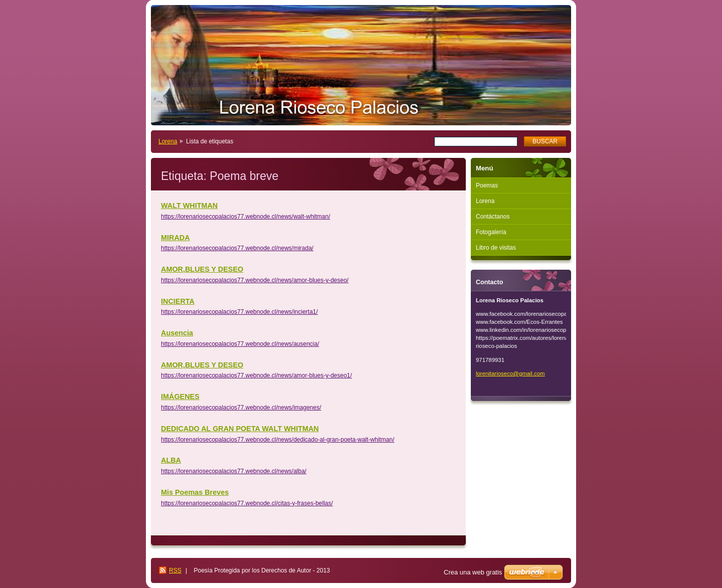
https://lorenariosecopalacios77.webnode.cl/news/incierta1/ (239, 312)
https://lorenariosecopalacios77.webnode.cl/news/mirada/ (237, 248)
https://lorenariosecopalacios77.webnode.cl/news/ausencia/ (240, 344)
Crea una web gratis (473, 572)
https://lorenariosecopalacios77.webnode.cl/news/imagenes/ (241, 408)
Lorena (168, 141)
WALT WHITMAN (189, 206)
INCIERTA (178, 301)
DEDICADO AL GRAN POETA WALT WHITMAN (240, 429)
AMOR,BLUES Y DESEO (202, 269)
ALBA (171, 460)
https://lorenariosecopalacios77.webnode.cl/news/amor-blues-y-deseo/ (255, 280)
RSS (175, 570)
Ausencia (177, 333)
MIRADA (175, 238)
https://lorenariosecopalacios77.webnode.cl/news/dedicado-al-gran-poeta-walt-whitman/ (278, 440)
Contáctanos (493, 217)
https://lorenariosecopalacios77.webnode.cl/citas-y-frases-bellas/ (247, 503)
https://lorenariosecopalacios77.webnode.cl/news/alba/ (234, 471)
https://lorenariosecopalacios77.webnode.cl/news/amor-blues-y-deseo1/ (256, 375)
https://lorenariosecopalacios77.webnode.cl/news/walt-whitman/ (246, 217)
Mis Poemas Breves (195, 492)
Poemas (487, 185)
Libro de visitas (496, 248)
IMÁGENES (180, 397)
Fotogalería (491, 232)
